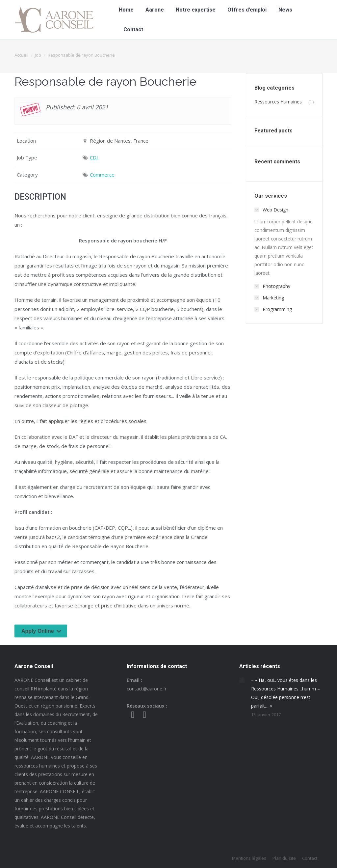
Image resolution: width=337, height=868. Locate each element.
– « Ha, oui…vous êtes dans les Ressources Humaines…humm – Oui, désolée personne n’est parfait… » (285, 693)
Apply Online (43, 631)
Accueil (21, 55)
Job (38, 55)
